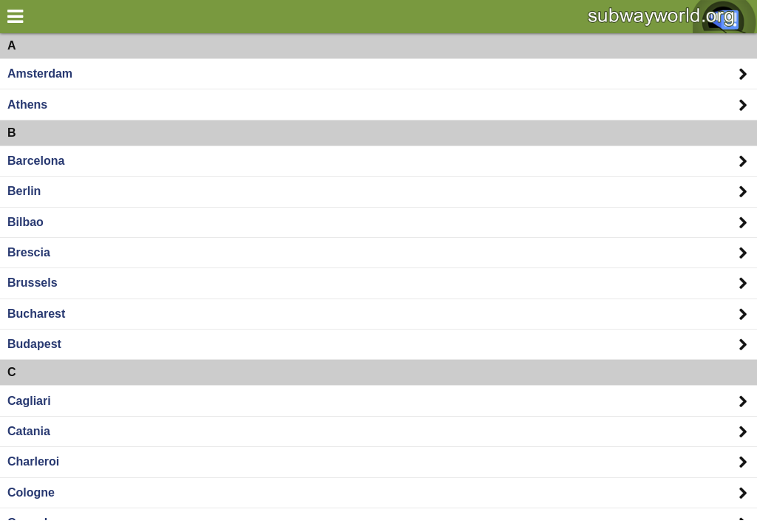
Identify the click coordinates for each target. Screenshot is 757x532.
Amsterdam (40, 74)
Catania (29, 431)
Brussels (33, 283)
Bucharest (36, 314)
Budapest (34, 344)
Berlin (24, 191)
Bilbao (26, 222)
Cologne (31, 492)
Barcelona (36, 161)
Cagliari (29, 401)
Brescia (29, 252)
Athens (27, 105)
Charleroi (33, 461)
